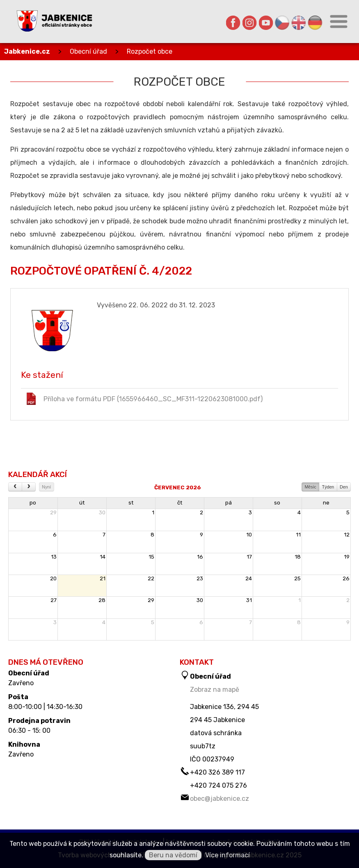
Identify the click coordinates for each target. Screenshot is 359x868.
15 (151, 557)
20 (53, 578)
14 (103, 557)
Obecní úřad (88, 51)
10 (249, 535)
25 (297, 578)
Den (344, 487)
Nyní (46, 487)
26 (346, 578)
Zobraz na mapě (215, 690)
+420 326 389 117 (217, 772)
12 (347, 535)
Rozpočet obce (150, 51)
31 (249, 600)
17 (249, 557)
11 (298, 535)
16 (200, 557)
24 (249, 578)
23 (200, 578)
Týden (328, 487)
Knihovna (24, 745)
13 (54, 557)
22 (151, 578)
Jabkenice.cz (27, 51)
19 (347, 557)
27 (54, 600)
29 (53, 512)
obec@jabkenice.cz (220, 799)
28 (102, 600)
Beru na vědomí (173, 855)
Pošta (18, 697)
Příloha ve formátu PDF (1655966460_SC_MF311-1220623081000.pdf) (144, 399)
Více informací (228, 855)
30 (102, 512)
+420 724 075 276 (218, 785)
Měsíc (310, 487)
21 (103, 578)
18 (298, 557)
